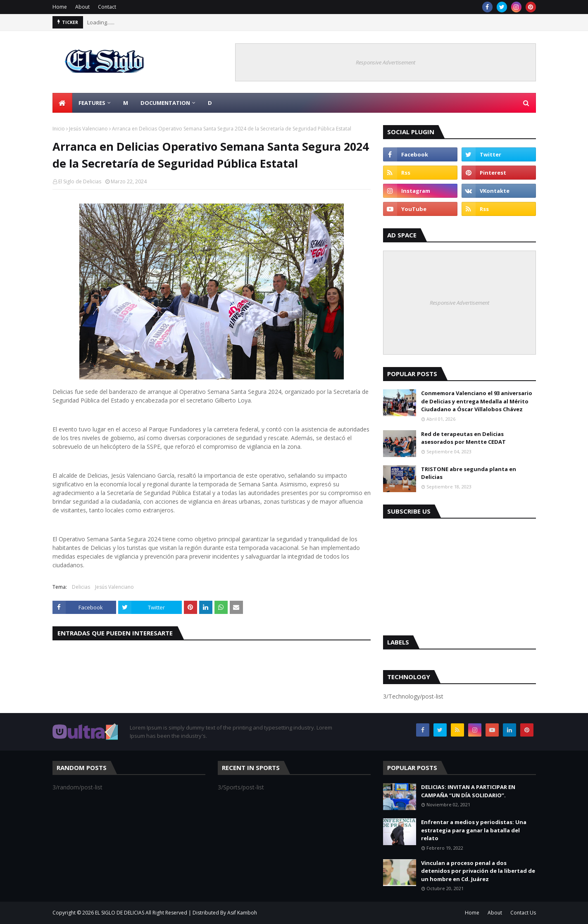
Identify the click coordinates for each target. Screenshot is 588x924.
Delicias (81, 587)
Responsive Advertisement (386, 62)
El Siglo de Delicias (80, 181)
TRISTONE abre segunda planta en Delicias (469, 473)
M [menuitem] (126, 103)
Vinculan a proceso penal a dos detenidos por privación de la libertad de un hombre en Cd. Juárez (478, 871)
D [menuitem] (210, 103)
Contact (107, 7)
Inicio (59, 129)
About (82, 7)
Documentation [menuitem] (165, 103)
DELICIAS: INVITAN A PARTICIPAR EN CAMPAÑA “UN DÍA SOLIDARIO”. (468, 791)
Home (60, 7)
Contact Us (523, 913)
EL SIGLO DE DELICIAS (120, 913)
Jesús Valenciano (88, 129)
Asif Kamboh (242, 913)
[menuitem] (62, 103)
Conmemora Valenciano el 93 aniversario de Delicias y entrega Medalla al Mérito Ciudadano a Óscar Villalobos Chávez (477, 401)
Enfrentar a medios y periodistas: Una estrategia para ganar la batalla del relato (474, 830)
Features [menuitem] (92, 103)
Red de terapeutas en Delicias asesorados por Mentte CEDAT (463, 438)
